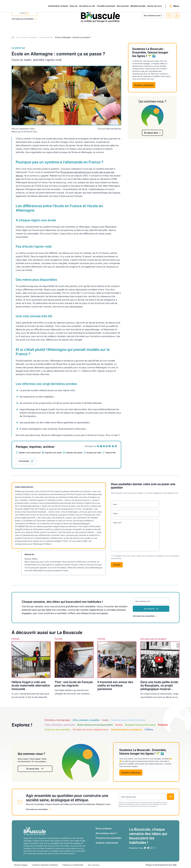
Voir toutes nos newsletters (23, 19)
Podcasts (163, 725)
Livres (105, 720)
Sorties (119, 725)
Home (13, 37)
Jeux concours (93, 865)
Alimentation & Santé (22, 28)
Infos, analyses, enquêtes (26, 37)
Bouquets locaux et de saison (140, 725)
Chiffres (149, 730)
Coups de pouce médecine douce (128, 720)
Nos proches (107, 28)
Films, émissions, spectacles (60, 725)
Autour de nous (150, 28)
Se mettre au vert (61, 28)
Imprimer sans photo (74, 453)
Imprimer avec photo (53, 453)
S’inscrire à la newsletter (109, 838)
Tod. (175, 865)
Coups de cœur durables (58, 730)
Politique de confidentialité (73, 865)
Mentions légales (21, 865)
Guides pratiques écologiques (127, 730)
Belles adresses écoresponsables (95, 725)
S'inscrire (24, 14)
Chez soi (42, 28)
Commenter (24, 461)
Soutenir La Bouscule (144, 85)
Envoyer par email (94, 453)
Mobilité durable (128, 28)
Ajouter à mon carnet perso (30, 453)
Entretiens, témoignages (58, 720)
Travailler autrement (85, 28)
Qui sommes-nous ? (106, 833)
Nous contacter (104, 828)
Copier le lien (110, 453)
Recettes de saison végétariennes (91, 730)
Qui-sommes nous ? (153, 15)
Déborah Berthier (114, 129)
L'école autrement (46, 37)
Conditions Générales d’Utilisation (45, 865)
